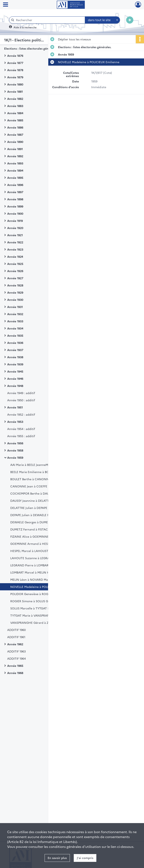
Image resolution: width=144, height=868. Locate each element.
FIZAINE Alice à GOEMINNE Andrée (35, 536)
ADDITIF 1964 (16, 658)
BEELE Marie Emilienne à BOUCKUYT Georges (42, 472)
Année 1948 (15, 386)
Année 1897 (15, 192)
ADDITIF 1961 (16, 637)
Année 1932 (15, 314)
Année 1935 (15, 335)
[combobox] (103, 20)
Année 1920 (15, 228)
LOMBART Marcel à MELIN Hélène (34, 572)
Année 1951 (15, 407)
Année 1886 (15, 127)
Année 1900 (15, 213)
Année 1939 (15, 364)
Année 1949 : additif (21, 393)
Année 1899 (15, 206)
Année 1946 (15, 379)
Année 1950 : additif (21, 400)
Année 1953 (15, 422)
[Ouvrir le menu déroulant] (6, 5)
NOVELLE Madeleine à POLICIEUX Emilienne (41, 587)
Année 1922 (15, 242)
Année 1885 (15, 120)
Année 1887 (15, 135)
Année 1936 (15, 343)
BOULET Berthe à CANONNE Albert (35, 479)
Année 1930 (15, 300)
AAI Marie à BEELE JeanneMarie (32, 465)
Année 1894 (15, 170)
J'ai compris (85, 858)
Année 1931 (15, 307)
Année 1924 (15, 257)
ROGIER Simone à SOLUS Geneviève (35, 601)
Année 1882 (15, 99)
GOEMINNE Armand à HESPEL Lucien (36, 544)
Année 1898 (15, 199)
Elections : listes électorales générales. (31, 48)
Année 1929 (15, 292)
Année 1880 (15, 84)
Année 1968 (15, 673)
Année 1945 (15, 371)
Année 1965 (15, 666)
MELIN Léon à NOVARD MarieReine (35, 579)
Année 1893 (15, 163)
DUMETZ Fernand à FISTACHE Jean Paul (38, 529)
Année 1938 (15, 357)
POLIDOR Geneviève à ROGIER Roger (36, 594)
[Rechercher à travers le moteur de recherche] (49, 20)
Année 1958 (15, 450)
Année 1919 (15, 221)
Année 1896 (15, 185)
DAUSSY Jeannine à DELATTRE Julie (35, 501)
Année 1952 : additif (21, 414)
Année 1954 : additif (21, 429)
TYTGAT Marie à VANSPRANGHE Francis (38, 615)
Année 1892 (15, 156)
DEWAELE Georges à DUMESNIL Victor (37, 522)
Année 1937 (15, 350)
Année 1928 (15, 285)
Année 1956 (15, 443)
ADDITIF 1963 (16, 651)
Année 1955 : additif (21, 436)
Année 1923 (15, 249)
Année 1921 (15, 235)
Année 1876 (15, 56)
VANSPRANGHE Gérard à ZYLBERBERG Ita (40, 623)
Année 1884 (15, 113)
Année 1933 (15, 321)
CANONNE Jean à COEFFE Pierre (33, 486)
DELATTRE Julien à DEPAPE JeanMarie (36, 508)
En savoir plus (57, 858)
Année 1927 (15, 278)
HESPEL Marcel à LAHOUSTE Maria (34, 551)
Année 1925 (15, 264)
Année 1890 (15, 142)
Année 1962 (15, 644)
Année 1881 (15, 91)
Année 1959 (15, 457)
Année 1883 (15, 106)
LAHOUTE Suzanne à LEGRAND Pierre (37, 558)
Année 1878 (15, 70)
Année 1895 (15, 178)
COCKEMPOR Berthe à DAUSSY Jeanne (37, 493)
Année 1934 (15, 328)
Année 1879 (15, 77)
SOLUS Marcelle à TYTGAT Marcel (34, 608)
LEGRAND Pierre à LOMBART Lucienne (37, 565)
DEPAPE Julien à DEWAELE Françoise (35, 515)
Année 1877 (15, 63)
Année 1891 (15, 149)
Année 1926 (15, 271)
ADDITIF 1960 (16, 630)
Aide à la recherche (25, 27)
